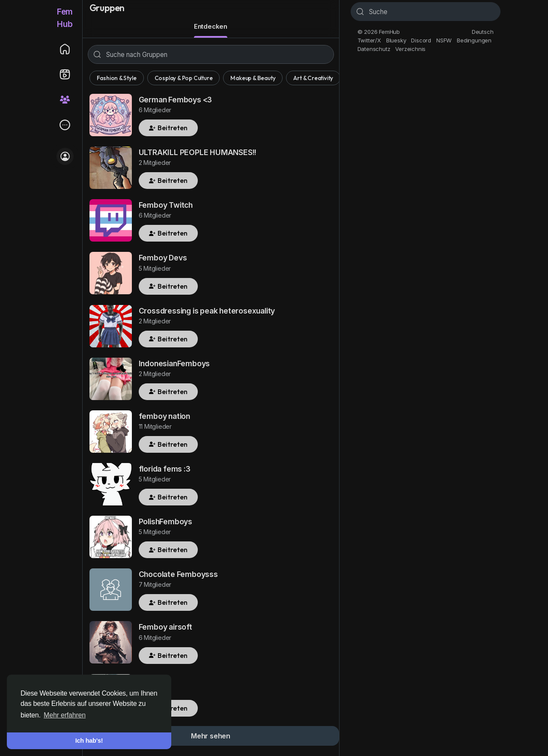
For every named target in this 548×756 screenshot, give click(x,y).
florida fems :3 (165, 469)
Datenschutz (374, 49)
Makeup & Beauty (253, 78)
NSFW (444, 40)
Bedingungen (474, 40)
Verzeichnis (410, 49)
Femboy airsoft (165, 627)
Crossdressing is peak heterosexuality (207, 311)
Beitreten (168, 128)
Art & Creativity (313, 78)
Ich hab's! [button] (89, 741)
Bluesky (396, 40)
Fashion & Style (117, 78)
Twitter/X (369, 40)
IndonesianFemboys (174, 363)
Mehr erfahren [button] (65, 715)
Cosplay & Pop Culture (184, 78)
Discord (421, 40)
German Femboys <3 (176, 100)
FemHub (65, 18)
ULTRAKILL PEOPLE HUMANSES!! (198, 152)
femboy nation (164, 416)
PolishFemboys (165, 521)
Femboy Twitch (166, 205)
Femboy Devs (163, 258)
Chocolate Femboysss (178, 574)
